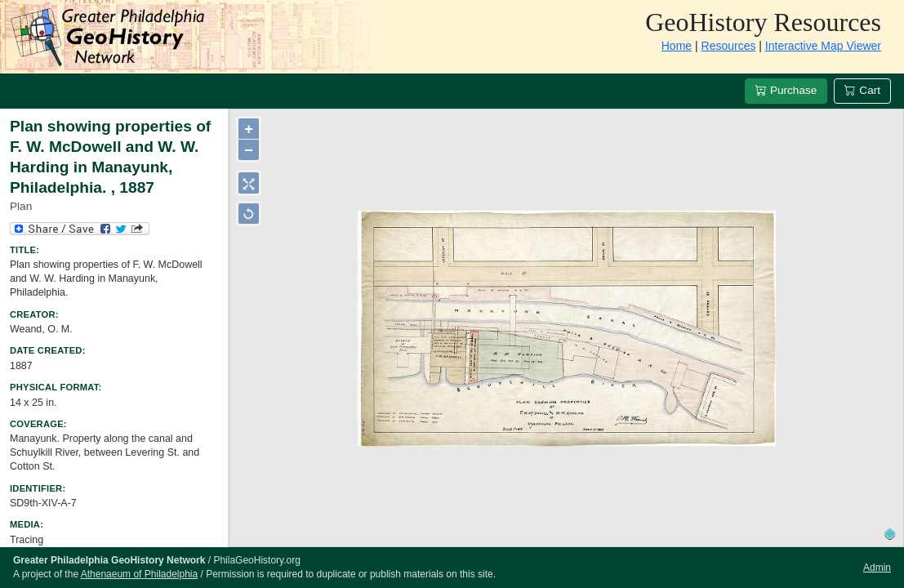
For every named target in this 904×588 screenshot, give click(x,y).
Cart (862, 90)
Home (677, 46)
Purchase (786, 90)
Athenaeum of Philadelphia (139, 574)
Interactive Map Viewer (823, 46)
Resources (729, 46)
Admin (877, 568)
